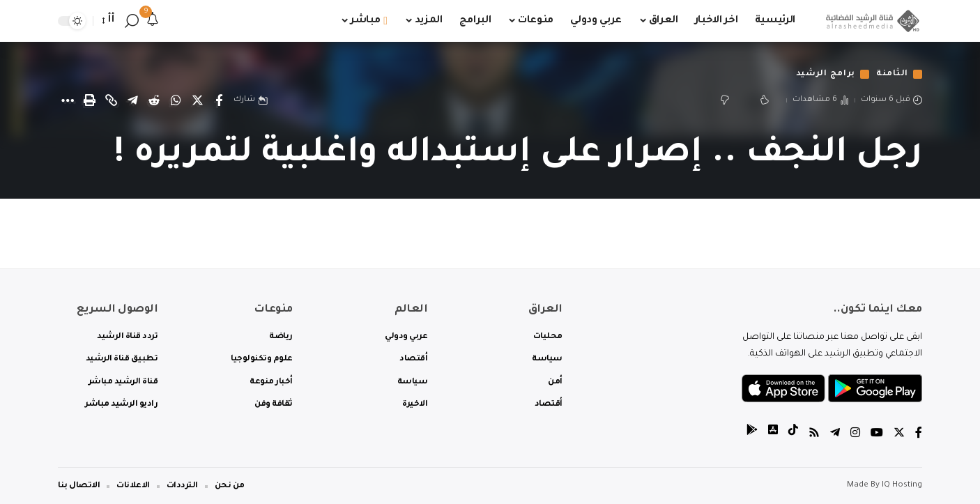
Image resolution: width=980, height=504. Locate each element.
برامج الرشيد (826, 74)
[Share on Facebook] (219, 100)
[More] (68, 100)
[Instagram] (855, 435)
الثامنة (892, 74)
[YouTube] (877, 435)
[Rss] (814, 435)
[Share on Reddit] (154, 100)
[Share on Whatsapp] (176, 100)
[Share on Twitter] (197, 100)
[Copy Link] (111, 100)
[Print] (89, 100)
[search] (132, 21)
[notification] (153, 21)
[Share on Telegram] (132, 100)
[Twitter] (899, 435)
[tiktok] (793, 435)
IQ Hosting (902, 486)
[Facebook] (919, 435)
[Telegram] (835, 435)
